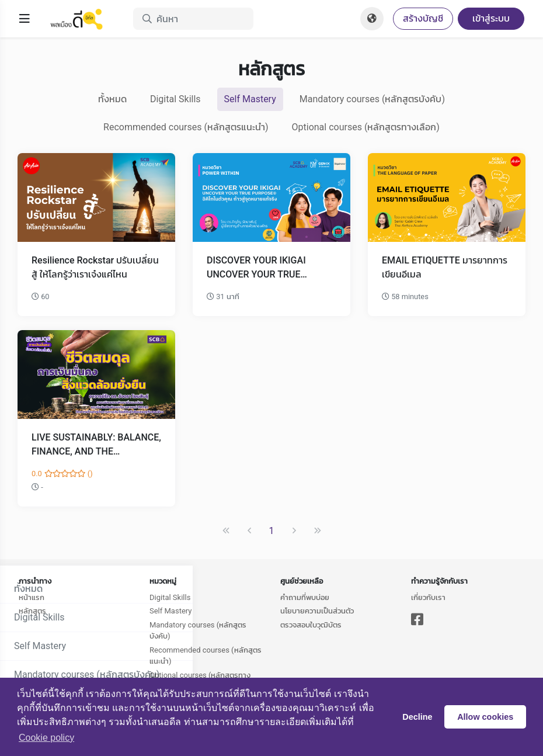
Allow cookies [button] (485, 717)
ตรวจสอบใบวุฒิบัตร (311, 625)
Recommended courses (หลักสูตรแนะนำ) (186, 127)
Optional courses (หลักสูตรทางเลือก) (366, 127)
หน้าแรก (32, 597)
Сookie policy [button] (46, 738)
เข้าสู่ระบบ (491, 18)
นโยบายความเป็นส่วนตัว (317, 611)
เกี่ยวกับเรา (428, 597)
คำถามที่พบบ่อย (305, 597)
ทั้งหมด (112, 99)
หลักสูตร (32, 611)
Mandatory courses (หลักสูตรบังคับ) (372, 99)
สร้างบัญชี (423, 18)
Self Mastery (250, 99)
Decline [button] (417, 717)
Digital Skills (175, 99)
